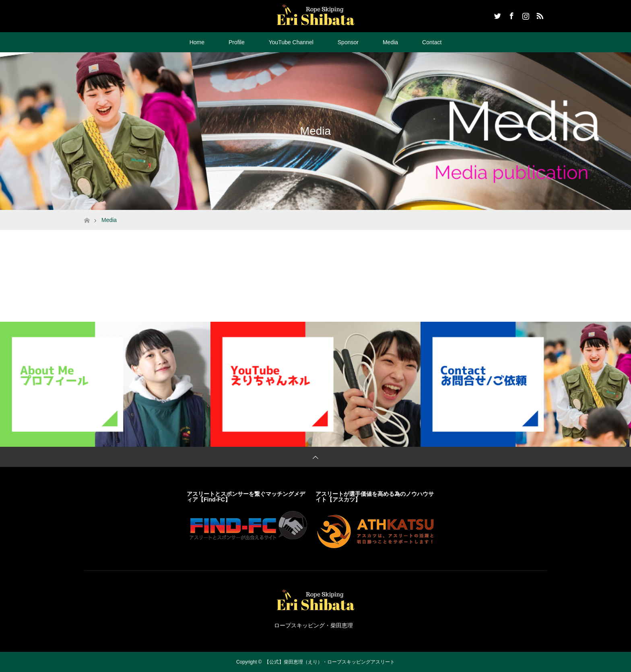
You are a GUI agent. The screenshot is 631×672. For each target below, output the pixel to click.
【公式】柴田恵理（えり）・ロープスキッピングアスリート (330, 662)
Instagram (525, 14)
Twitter (497, 14)
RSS (539, 14)
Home (197, 42)
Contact (432, 42)
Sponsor (348, 42)
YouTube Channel (291, 42)
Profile (237, 42)
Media (390, 42)
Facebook (511, 14)
